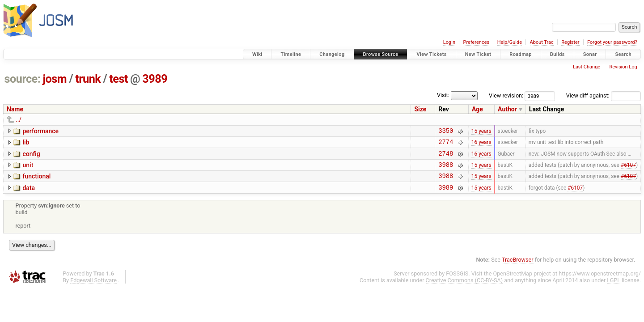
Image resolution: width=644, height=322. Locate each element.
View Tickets (431, 54)
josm (55, 79)
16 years (481, 144)
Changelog (332, 54)
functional (36, 182)
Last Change (587, 67)
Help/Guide (510, 42)
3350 (446, 132)
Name (15, 109)
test (119, 79)
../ (19, 119)
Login (449, 42)
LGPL (614, 288)
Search (623, 54)
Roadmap (521, 54)
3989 (155, 79)
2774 (446, 144)
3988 (446, 170)
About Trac (542, 42)
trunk (88, 79)
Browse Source (381, 54)
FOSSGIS (457, 282)
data (29, 195)
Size (420, 109)
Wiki (257, 54)
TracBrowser (518, 268)
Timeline (291, 54)
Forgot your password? (612, 42)
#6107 (628, 169)
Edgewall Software (93, 288)
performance (40, 131)
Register (570, 42)
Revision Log (623, 67)
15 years (481, 131)
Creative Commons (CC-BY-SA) (464, 288)
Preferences (476, 42)
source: (23, 79)
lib (26, 144)
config (31, 157)
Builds (557, 54)
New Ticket (478, 54)
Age (477, 109)
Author (507, 109)
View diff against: (604, 95)
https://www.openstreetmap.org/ (600, 282)
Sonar (590, 54)
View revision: (506, 95)
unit (28, 169)
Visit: (443, 95)
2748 (446, 157)
